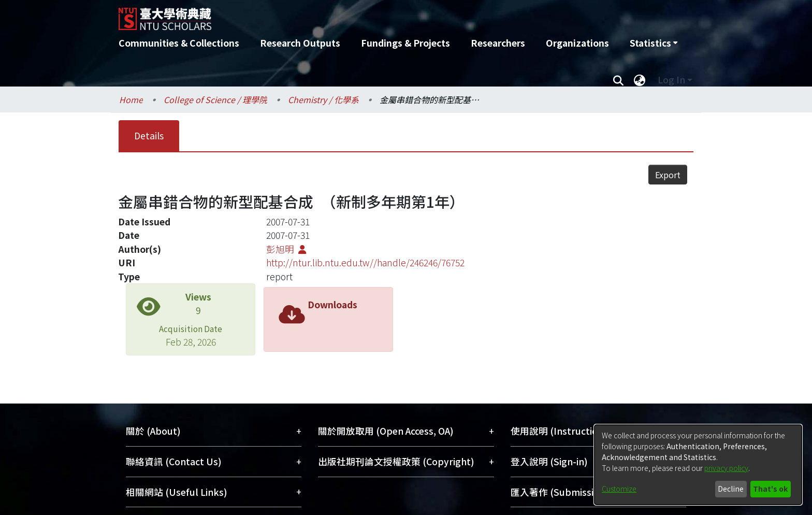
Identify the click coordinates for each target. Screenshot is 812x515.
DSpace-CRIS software (338, 507)
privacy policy (726, 468)
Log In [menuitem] (671, 80)
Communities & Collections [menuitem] (179, 43)
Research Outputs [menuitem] (300, 43)
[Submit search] (618, 80)
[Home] (350, 15)
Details (149, 135)
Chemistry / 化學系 (323, 99)
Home (131, 99)
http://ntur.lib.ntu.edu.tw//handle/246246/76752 (365, 243)
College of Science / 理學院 (215, 99)
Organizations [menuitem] (577, 43)
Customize (619, 489)
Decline (731, 489)
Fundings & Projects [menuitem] (405, 43)
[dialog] (698, 465)
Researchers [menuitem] (498, 43)
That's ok (770, 489)
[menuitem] (654, 43)
